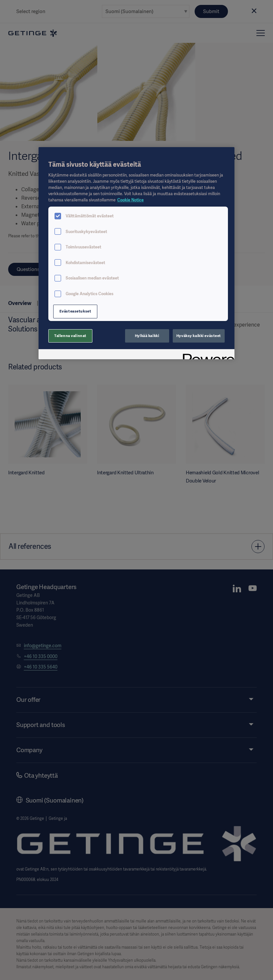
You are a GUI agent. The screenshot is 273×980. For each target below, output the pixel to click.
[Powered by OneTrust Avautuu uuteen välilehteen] (206, 355)
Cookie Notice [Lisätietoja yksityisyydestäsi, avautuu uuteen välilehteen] (130, 200)
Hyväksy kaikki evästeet (199, 336)
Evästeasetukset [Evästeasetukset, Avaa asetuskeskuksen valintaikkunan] (75, 311)
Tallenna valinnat (70, 336)
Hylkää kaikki (147, 336)
